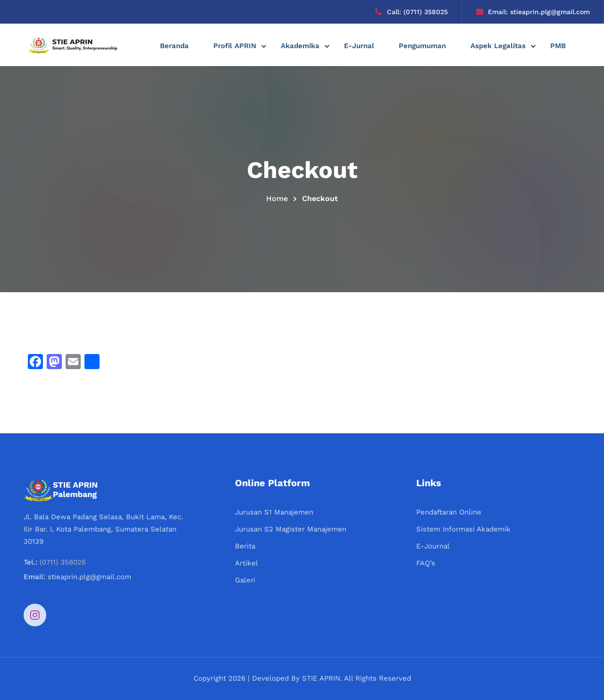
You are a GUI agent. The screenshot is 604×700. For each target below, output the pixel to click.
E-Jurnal (359, 46)
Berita (245, 546)
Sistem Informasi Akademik (463, 529)
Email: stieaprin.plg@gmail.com (533, 12)
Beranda (174, 46)
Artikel (247, 563)
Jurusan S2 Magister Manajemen (291, 529)
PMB (558, 46)
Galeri (245, 580)
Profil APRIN (235, 46)
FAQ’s (426, 563)
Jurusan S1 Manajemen (274, 512)
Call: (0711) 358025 (411, 12)
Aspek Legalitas (498, 46)
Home (277, 198)
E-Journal (433, 546)
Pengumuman (422, 46)
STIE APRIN (321, 678)
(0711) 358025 (63, 562)
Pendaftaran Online (449, 512)
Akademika (300, 46)
